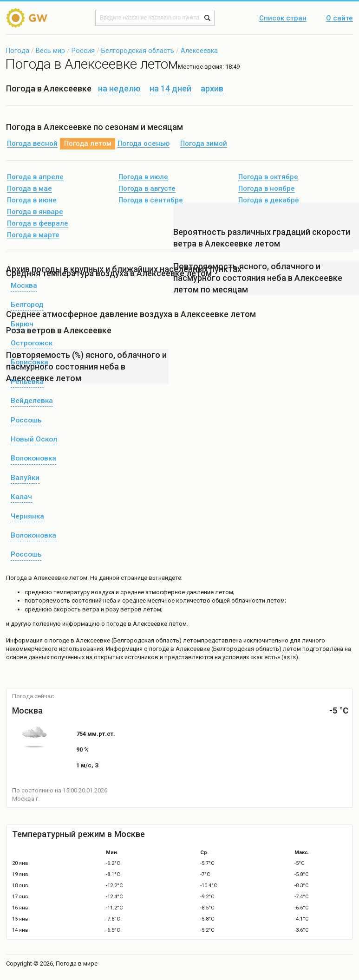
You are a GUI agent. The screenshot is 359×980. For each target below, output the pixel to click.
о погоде (57, 640)
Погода (18, 51)
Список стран (283, 19)
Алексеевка (199, 51)
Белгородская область (138, 51)
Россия (83, 51)
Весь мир (50, 51)
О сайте (339, 19)
